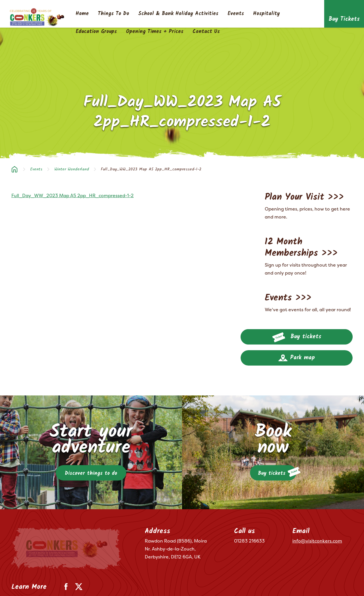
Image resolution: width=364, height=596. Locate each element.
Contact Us (206, 32)
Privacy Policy (44, 584)
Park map (297, 358)
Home (82, 14)
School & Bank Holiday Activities (178, 14)
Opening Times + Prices (155, 32)
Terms (17, 584)
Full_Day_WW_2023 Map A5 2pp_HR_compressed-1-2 (73, 195)
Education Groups (96, 32)
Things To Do (113, 14)
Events (236, 14)
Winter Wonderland (72, 169)
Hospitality (266, 14)
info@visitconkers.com (317, 541)
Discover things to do (91, 474)
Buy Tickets (344, 19)
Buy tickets (297, 337)
